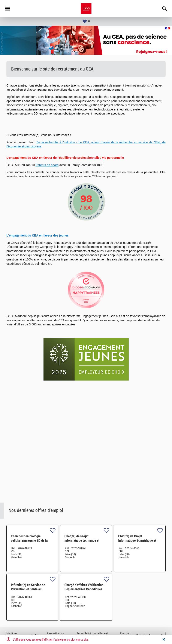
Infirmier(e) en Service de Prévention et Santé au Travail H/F (28, 589)
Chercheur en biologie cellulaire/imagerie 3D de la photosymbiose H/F (29, 540)
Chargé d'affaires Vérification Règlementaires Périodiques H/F (84, 589)
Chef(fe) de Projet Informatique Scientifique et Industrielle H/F (137, 540)
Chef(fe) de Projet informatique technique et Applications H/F (82, 540)
